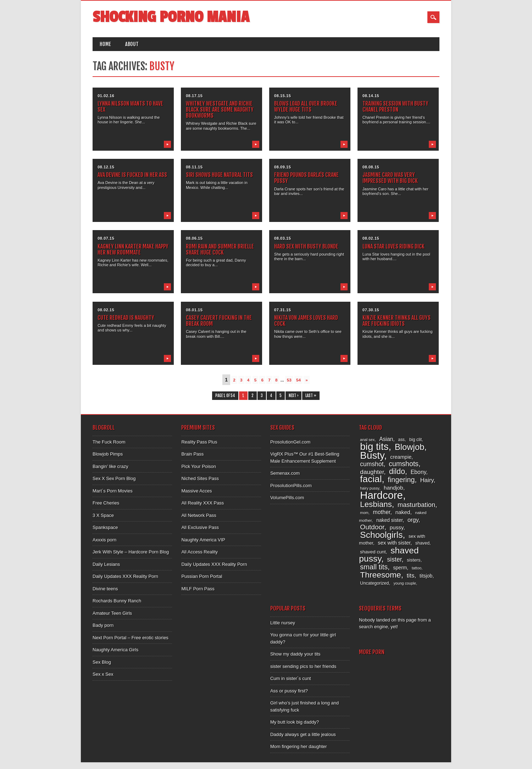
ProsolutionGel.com (290, 442)
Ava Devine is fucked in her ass (132, 175)
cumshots (404, 464)
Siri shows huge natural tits (219, 175)
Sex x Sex (103, 674)
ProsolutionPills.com (291, 486)
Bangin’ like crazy (110, 466)
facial (371, 479)
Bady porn (103, 625)
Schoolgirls (381, 535)
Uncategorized (374, 583)
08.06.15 (194, 238)
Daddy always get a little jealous (303, 734)
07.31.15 (282, 310)
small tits (374, 567)
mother (382, 512)
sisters (414, 560)
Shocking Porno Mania (171, 17)
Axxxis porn (104, 540)
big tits (374, 447)
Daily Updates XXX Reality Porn (125, 576)
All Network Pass (199, 515)
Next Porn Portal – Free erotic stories (131, 638)
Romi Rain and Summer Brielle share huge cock (220, 249)
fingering (401, 480)
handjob (394, 488)
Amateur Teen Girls (112, 613)
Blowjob (410, 447)
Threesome (380, 575)
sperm (400, 568)
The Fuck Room (109, 442)
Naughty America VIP (203, 540)
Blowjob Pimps (108, 454)
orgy (413, 520)
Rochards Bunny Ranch (117, 601)
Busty (372, 455)
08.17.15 (194, 96)
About (132, 44)
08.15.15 (282, 96)
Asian (386, 439)
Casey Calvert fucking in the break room (219, 321)
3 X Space (103, 515)
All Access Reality (199, 552)
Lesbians (376, 504)
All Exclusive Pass (200, 527)
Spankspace (105, 527)
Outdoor (372, 527)
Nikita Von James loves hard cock (306, 321)
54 (298, 380)
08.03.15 (282, 238)
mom (364, 513)
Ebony (419, 472)
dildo (397, 472)
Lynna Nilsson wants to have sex (130, 107)
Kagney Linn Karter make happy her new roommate (133, 249)
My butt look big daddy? (295, 722)
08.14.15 (371, 96)
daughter (372, 472)
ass (402, 440)
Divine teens (105, 589)
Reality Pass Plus (199, 442)
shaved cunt (373, 552)
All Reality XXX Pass (203, 503)
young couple (405, 583)
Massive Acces (196, 491)
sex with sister (394, 543)
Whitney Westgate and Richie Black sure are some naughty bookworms (220, 110)
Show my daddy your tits (295, 654)
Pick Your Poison (199, 466)
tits (411, 576)
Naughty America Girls (115, 650)
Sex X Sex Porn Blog (114, 478)
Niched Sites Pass (200, 478)
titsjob (426, 576)
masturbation (416, 505)
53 (289, 380)
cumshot (372, 464)
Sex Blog (102, 662)
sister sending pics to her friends (303, 666)
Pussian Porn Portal (202, 576)
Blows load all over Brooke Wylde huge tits (306, 107)
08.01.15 (194, 310)
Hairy (427, 480)
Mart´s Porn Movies (113, 491)
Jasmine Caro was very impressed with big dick (390, 178)
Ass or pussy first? (289, 691)
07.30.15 (371, 310)
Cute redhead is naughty (126, 318)
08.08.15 (371, 167)
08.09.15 (282, 167)
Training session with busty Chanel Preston (395, 107)
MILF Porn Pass (198, 589)
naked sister (389, 520)
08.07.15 (106, 238)
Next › (293, 396)
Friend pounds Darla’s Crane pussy (306, 178)
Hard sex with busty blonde (306, 246)
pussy (397, 527)
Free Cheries (106, 503)
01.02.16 (106, 96)
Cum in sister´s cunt (291, 678)
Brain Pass (192, 454)
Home (105, 44)
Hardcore (381, 495)
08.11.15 (194, 167)
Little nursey (283, 623)
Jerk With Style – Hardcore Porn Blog (131, 552)
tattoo (417, 568)
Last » (311, 396)
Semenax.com (285, 473)
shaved (422, 543)
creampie (401, 457)
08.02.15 (371, 238)
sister (394, 559)
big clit (415, 440)
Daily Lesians (106, 564)
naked (403, 512)
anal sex (367, 440)
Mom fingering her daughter (299, 746)
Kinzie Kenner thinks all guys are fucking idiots (397, 321)
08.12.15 (106, 167)
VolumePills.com (287, 498)
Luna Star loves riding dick (394, 246)
